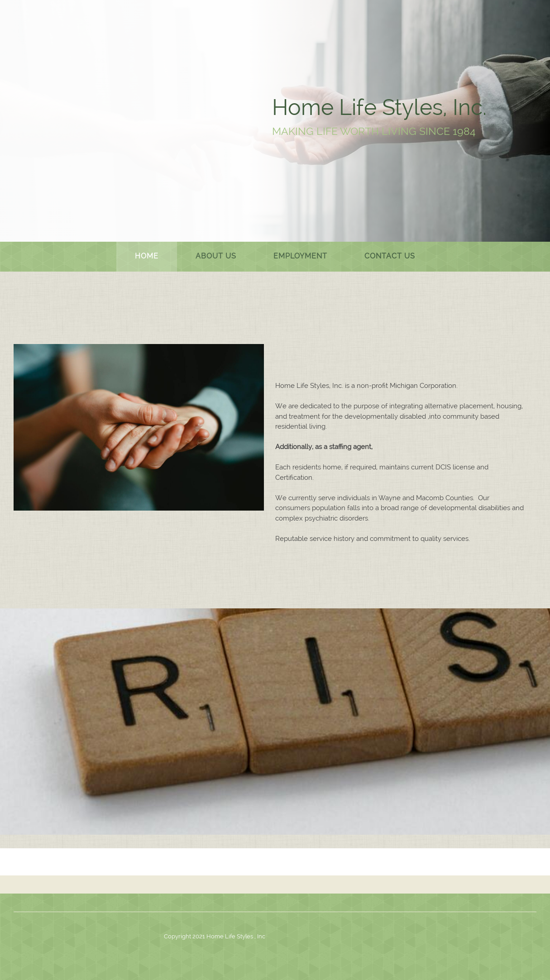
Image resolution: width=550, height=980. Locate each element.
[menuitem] (147, 257)
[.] (99, 120)
